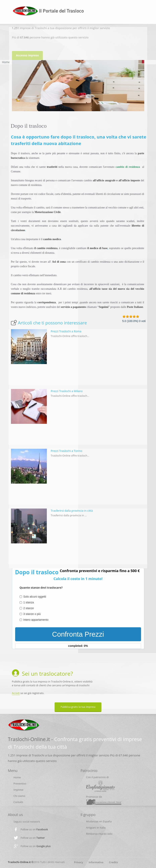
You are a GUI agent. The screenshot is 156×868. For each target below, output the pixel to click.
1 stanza (29, 602)
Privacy (78, 862)
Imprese (19, 790)
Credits (113, 862)
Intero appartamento (36, 620)
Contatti (18, 802)
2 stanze (29, 608)
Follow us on (34, 829)
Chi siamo (19, 796)
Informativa (96, 862)
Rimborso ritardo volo (99, 834)
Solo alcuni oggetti (35, 597)
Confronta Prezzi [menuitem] (78, 634)
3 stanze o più (32, 614)
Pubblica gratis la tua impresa (78, 707)
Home (6, 62)
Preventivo (20, 784)
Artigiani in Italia (96, 828)
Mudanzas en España (99, 821)
